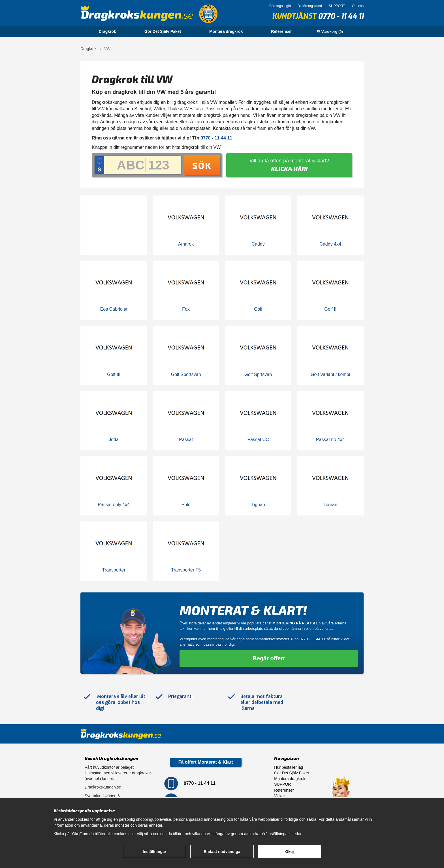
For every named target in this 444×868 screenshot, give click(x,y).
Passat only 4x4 (114, 505)
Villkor (279, 796)
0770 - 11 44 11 (341, 16)
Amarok (186, 244)
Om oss (358, 6)
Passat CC (258, 440)
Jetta (114, 440)
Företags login (280, 6)
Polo (186, 505)
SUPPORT (337, 6)
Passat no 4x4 (330, 440)
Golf (258, 309)
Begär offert (269, 658)
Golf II (330, 309)
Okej (289, 852)
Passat (186, 440)
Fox (186, 309)
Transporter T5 (186, 570)
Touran (330, 505)
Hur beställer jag (289, 767)
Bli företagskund (310, 6)
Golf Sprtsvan (258, 374)
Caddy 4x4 (330, 244)
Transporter (114, 570)
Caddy (258, 244)
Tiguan (258, 505)
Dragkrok (107, 31)
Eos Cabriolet (114, 309)
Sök (202, 165)
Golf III (114, 374)
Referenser (281, 31)
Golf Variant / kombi (330, 374)
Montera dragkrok (226, 31)
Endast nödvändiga (222, 852)
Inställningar (154, 852)
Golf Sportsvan (186, 374)
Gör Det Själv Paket (163, 31)
